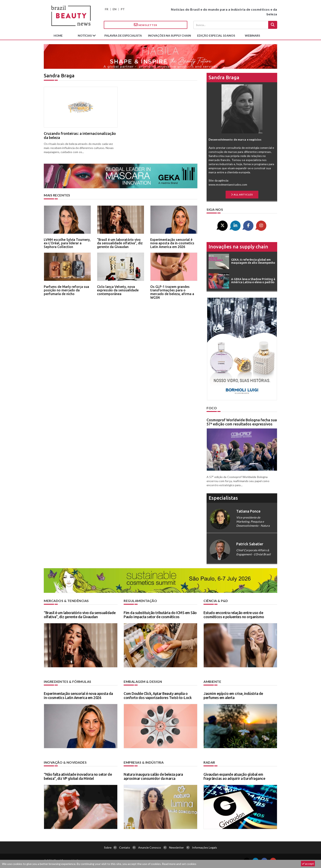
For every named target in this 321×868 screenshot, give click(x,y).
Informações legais (205, 847)
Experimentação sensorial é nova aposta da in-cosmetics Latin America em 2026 (172, 243)
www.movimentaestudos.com (228, 184)
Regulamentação (140, 601)
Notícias (85, 36)
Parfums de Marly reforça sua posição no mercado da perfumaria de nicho (66, 290)
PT (123, 9)
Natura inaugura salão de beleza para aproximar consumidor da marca (153, 776)
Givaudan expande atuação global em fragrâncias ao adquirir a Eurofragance (234, 776)
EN (115, 9)
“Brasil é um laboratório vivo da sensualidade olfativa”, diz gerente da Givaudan (120, 243)
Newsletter (146, 25)
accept (308, 864)
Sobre (108, 847)
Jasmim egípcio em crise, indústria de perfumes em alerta (233, 696)
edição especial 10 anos (216, 36)
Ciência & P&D (216, 601)
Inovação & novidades (65, 762)
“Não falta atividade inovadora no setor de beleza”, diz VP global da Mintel (78, 776)
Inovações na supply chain (170, 36)
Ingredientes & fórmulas (68, 681)
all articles (242, 194)
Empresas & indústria (144, 762)
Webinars (252, 36)
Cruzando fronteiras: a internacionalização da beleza (80, 135)
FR (107, 9)
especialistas (223, 498)
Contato (125, 847)
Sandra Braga (224, 77)
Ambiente (212, 681)
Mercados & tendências (66, 601)
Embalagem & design (143, 681)
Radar (209, 762)
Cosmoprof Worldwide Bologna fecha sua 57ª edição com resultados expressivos (242, 422)
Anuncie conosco (150, 847)
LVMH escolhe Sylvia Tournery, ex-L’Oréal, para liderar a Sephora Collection (67, 243)
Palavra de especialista (123, 36)
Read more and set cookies (179, 864)
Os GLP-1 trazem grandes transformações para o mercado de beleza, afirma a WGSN (172, 292)
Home (58, 36)
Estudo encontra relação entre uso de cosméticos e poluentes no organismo (234, 615)
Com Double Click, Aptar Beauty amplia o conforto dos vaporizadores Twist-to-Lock (158, 696)
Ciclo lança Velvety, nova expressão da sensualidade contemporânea (118, 290)
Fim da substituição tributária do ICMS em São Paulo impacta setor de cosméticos (160, 615)
